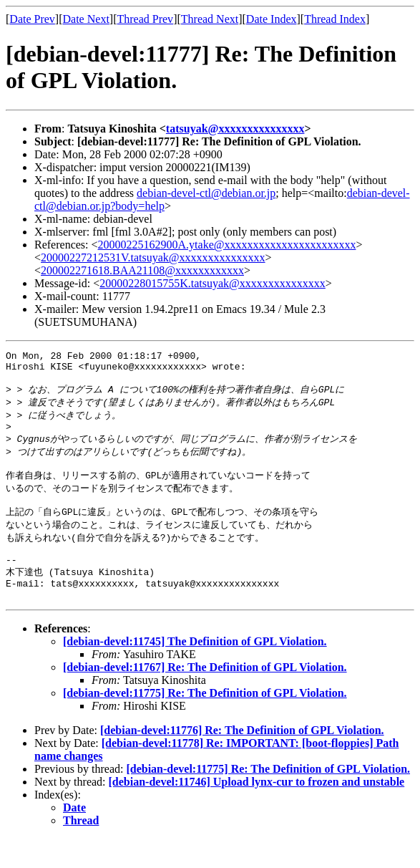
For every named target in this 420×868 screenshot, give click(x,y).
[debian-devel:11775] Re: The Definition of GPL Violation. (205, 722)
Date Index (272, 19)
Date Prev (32, 19)
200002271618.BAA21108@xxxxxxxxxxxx (142, 270)
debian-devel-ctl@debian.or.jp (206, 193)
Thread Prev (145, 19)
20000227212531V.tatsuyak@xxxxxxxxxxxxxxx (153, 257)
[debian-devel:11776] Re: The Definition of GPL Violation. (242, 759)
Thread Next (210, 19)
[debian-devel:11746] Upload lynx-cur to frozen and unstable (257, 811)
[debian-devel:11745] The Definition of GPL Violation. (195, 671)
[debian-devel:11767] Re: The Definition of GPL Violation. (205, 696)
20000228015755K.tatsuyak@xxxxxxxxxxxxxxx (213, 283)
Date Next (86, 19)
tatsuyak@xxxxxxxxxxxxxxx (235, 129)
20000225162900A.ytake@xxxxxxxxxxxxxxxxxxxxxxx (227, 245)
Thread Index (335, 19)
